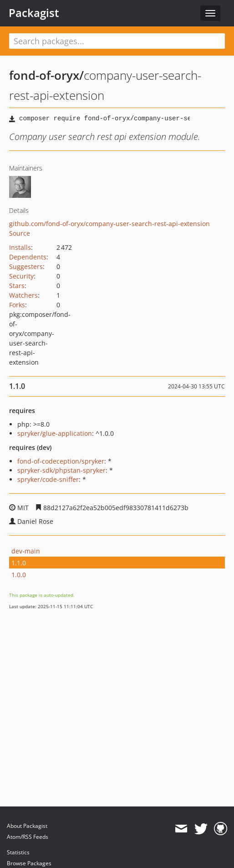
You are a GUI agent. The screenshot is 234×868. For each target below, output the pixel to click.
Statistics (18, 852)
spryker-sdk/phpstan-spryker (61, 470)
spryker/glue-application (55, 433)
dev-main (26, 551)
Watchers (23, 295)
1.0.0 (19, 575)
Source (20, 233)
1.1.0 (19, 563)
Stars (17, 286)
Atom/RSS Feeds (28, 837)
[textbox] (117, 41)
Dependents (28, 257)
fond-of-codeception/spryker (61, 461)
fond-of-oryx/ (46, 75)
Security (21, 276)
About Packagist (27, 826)
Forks (17, 305)
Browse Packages (29, 863)
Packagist (34, 13)
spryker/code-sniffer (48, 479)
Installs (20, 247)
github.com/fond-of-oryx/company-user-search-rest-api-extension (109, 224)
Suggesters (26, 266)
